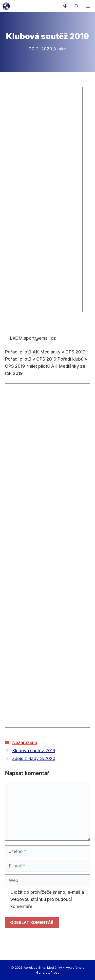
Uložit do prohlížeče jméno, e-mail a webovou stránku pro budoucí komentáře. (47, 899)
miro (62, 49)
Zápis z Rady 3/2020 (34, 758)
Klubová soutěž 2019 (34, 751)
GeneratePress (48, 972)
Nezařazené (25, 742)
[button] (77, 6)
